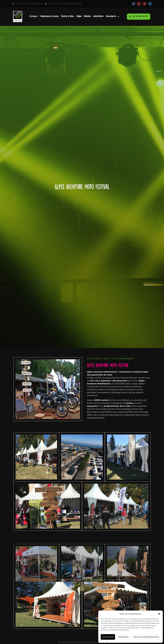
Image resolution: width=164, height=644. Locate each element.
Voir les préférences (146, 637)
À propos (33, 16)
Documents (113, 17)
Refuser (124, 637)
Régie (79, 16)
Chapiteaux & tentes (49, 16)
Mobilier (87, 16)
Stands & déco (67, 16)
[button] (159, 614)
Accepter (108, 637)
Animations (98, 16)
